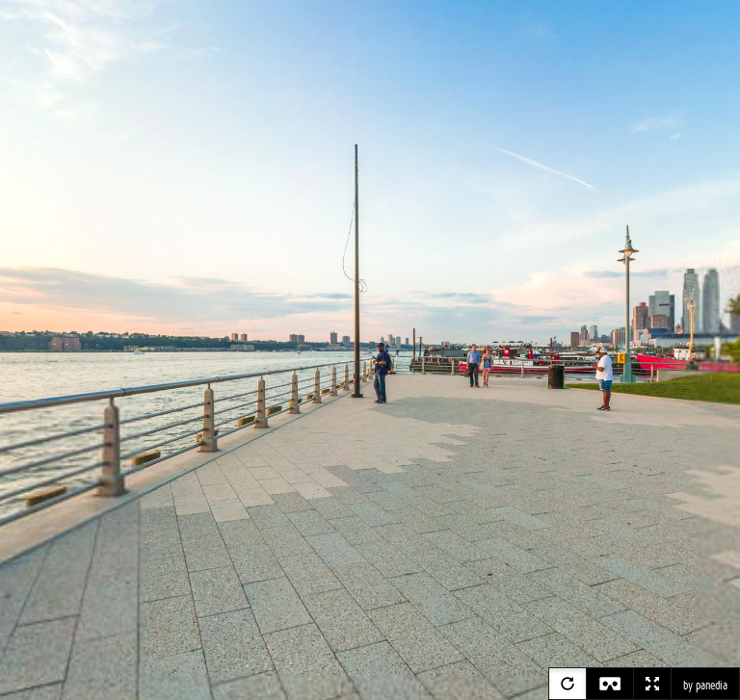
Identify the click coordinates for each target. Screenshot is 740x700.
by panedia (705, 686)
